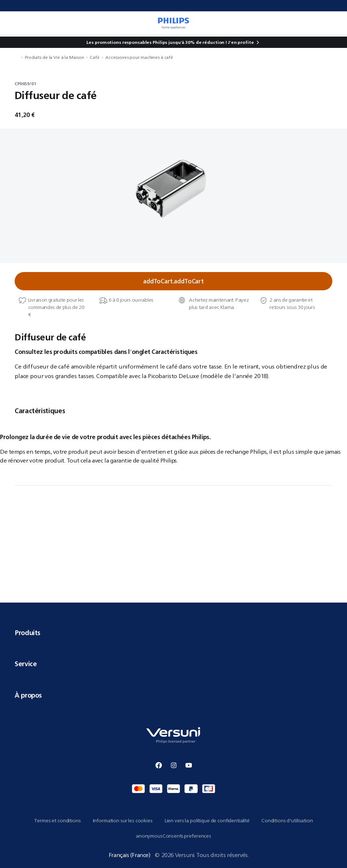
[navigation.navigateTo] (17, 57)
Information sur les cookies (123, 820)
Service (173, 664)
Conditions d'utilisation (287, 820)
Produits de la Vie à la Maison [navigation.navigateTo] (54, 57)
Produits (173, 633)
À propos (173, 695)
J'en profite (241, 42)
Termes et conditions (57, 820)
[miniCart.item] (334, 23)
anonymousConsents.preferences (173, 836)
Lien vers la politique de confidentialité (207, 820)
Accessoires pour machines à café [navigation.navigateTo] (139, 57)
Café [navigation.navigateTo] (95, 57)
